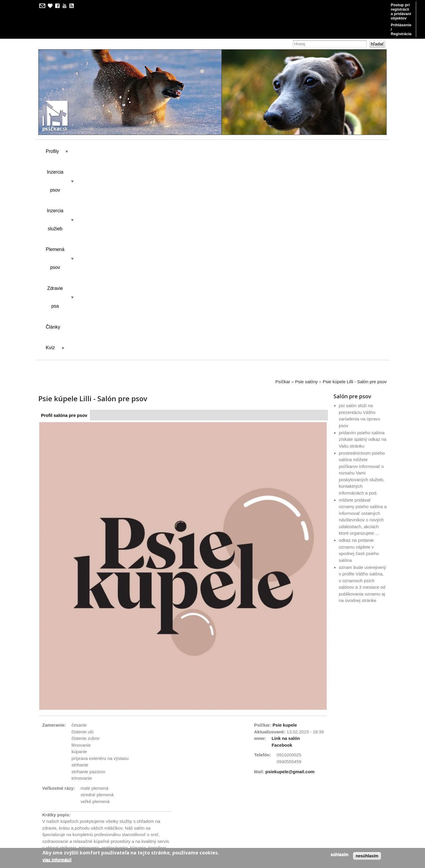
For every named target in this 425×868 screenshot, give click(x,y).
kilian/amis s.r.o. (196, 826)
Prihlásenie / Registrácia (360, 5)
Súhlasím (340, 854)
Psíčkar (283, 157)
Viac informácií (57, 860)
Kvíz (296, 123)
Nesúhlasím (367, 856)
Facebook (282, 520)
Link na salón (286, 514)
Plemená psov (187, 123)
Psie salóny (307, 157)
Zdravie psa (232, 123)
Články (270, 123)
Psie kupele (285, 500)
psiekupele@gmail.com (290, 547)
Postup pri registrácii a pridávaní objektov (290, 5)
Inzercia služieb (138, 123)
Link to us (52, 735)
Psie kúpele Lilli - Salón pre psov (355, 157)
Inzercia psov (90, 123)
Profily (52, 123)
